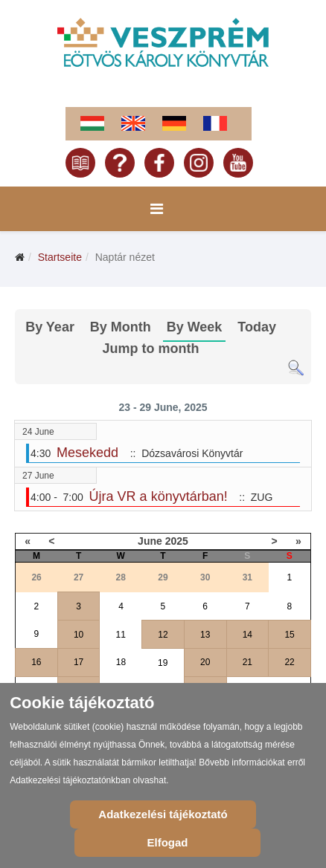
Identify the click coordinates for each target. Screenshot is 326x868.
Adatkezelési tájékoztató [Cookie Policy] (163, 814)
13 (205, 635)
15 (289, 635)
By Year (50, 327)
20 (205, 662)
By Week (195, 327)
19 (163, 663)
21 (247, 662)
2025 (177, 541)
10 (79, 635)
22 (289, 662)
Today (257, 327)
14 (247, 635)
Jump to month (151, 349)
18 (121, 662)
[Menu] (157, 209)
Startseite (60, 257)
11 (121, 635)
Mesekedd (87, 453)
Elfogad (168, 842)
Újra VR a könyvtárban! (159, 496)
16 (36, 662)
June (150, 541)
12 (163, 635)
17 (79, 662)
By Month (121, 327)
